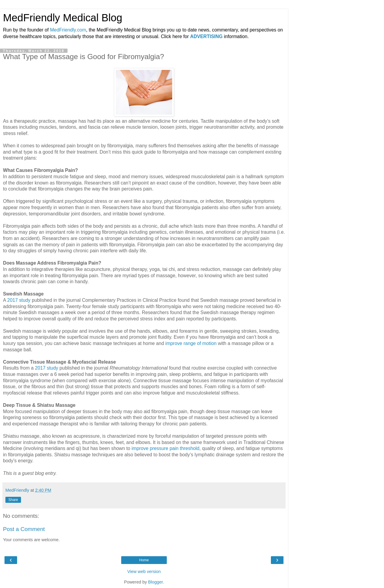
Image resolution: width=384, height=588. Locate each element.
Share (13, 500)
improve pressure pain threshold (165, 448)
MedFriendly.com (68, 30)
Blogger (156, 582)
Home (144, 560)
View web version (144, 571)
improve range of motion (191, 343)
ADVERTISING (206, 36)
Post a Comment (24, 529)
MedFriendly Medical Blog (63, 18)
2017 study (19, 300)
